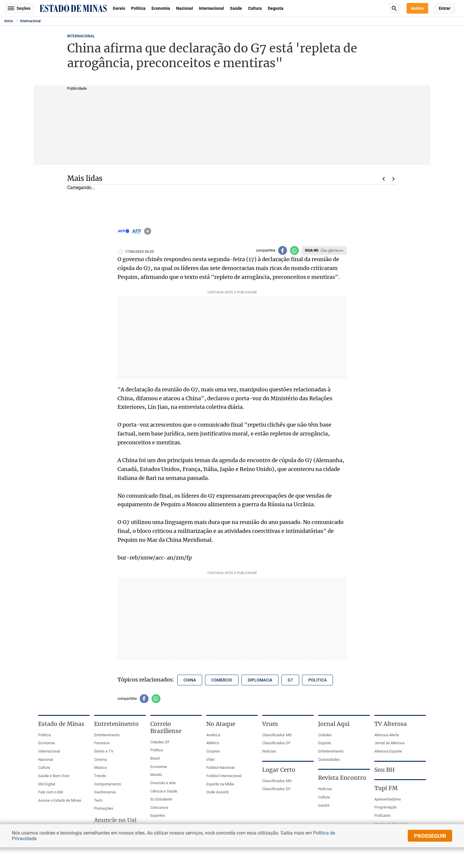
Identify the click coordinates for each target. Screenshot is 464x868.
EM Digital (47, 784)
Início (9, 21)
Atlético (213, 743)
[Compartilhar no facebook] (283, 250)
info (148, 231)
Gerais (119, 8)
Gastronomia (105, 792)
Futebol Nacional (220, 767)
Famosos (102, 743)
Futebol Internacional (224, 776)
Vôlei (210, 759)
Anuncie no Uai (115, 820)
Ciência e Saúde (164, 791)
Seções (19, 8)
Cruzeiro (213, 751)
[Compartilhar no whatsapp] (294, 250)
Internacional (211, 8)
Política (138, 8)
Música (100, 767)
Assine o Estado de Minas (60, 800)
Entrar (445, 8)
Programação (386, 807)
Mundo (156, 775)
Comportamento (108, 784)
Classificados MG (277, 735)
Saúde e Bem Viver (54, 776)
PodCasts (382, 815)
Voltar (384, 179)
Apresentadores (388, 799)
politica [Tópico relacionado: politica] (318, 680)
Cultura (255, 8)
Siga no (312, 250)
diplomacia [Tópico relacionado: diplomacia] (260, 680)
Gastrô (324, 805)
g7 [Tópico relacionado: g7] (290, 680)
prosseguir (430, 836)
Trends (100, 776)
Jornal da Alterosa (389, 743)
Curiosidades (329, 759)
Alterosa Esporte (388, 751)
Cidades (325, 735)
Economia (161, 8)
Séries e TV (104, 751)
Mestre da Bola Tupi (391, 824)
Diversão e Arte (163, 783)
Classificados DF (276, 743)
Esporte (324, 743)
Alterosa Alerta (387, 735)
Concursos (159, 807)
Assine (417, 8)
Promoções (104, 808)
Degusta (276, 8)
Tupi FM (386, 788)
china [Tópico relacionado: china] (190, 680)
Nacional (185, 8)
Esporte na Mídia (220, 784)
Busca (394, 8)
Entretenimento (107, 735)
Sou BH (385, 770)
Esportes (158, 815)
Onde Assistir (217, 792)
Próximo (394, 179)
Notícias (269, 751)
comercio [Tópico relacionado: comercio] (222, 680)
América (213, 735)
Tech (98, 800)
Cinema (100, 759)
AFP (137, 231)
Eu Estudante (161, 799)
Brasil (155, 758)
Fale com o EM (50, 792)
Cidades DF (160, 742)
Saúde (236, 8)
